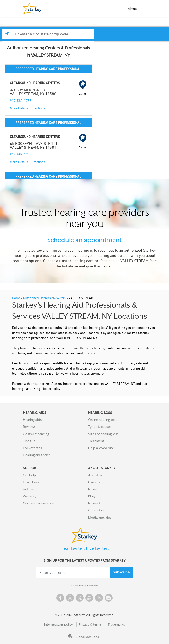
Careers (94, 482)
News (92, 489)
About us (95, 475)
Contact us (96, 510)
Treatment (96, 441)
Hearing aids (32, 420)
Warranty (30, 496)
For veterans (32, 448)
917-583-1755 (21, 100)
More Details (19, 108)
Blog (92, 496)
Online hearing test (102, 420)
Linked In (99, 598)
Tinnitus (29, 441)
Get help (29, 475)
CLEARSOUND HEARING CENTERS (35, 83)
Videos (28, 489)
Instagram (70, 598)
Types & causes (100, 427)
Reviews (29, 427)
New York (60, 298)
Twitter (80, 598)
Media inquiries (100, 518)
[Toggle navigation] (136, 9)
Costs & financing (36, 434)
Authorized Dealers (37, 298)
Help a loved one (101, 448)
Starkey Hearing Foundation (85, 586)
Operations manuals (38, 503)
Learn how (31, 482)
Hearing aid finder (36, 455)
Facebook (60, 598)
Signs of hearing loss (103, 434)
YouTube (89, 598)
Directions (38, 108)
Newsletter (96, 503)
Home (17, 298)
